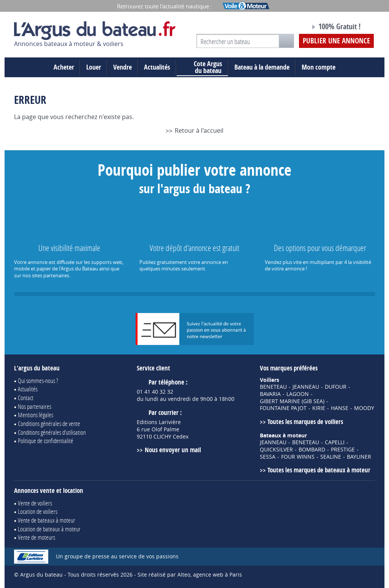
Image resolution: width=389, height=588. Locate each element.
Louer (94, 67)
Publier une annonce (336, 41)
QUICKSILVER (276, 450)
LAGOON (298, 394)
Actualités (157, 67)
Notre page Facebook (290, 28)
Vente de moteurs (36, 537)
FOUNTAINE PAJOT (283, 408)
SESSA (268, 457)
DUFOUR (336, 387)
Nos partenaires (35, 406)
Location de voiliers (38, 511)
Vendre (123, 67)
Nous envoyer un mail (173, 450)
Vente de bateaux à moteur (47, 520)
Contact (26, 398)
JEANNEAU (306, 387)
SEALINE (331, 457)
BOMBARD (312, 450)
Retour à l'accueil (199, 130)
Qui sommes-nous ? (38, 381)
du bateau (202, 67)
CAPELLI (335, 442)
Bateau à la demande (262, 67)
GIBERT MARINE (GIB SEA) (292, 401)
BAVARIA (270, 394)
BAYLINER (359, 457)
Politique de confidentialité (46, 441)
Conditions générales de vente (49, 424)
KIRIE (319, 408)
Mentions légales (36, 415)
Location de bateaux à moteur (49, 529)
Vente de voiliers (35, 503)
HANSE (340, 408)
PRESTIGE (343, 450)
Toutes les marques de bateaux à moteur (319, 470)
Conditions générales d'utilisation (52, 432)
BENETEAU (273, 387)
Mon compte (319, 67)
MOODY (364, 408)
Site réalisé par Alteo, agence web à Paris (190, 574)
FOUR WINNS (298, 457)
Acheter (64, 67)
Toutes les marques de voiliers (305, 422)
